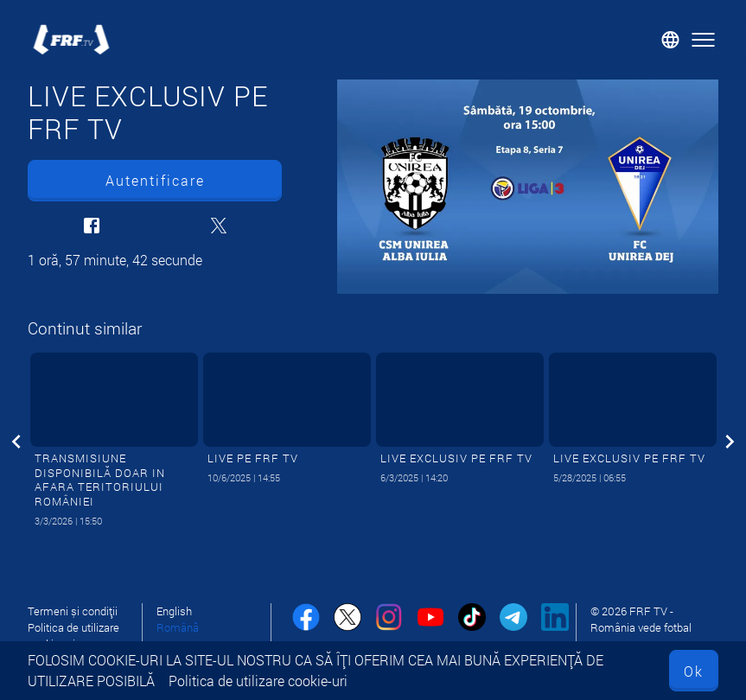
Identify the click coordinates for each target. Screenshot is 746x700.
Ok (694, 671)
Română (178, 627)
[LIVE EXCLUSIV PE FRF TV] (528, 187)
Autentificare (155, 180)
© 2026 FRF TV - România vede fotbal (641, 619)
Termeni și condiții (73, 611)
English (174, 611)
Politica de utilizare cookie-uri (258, 681)
